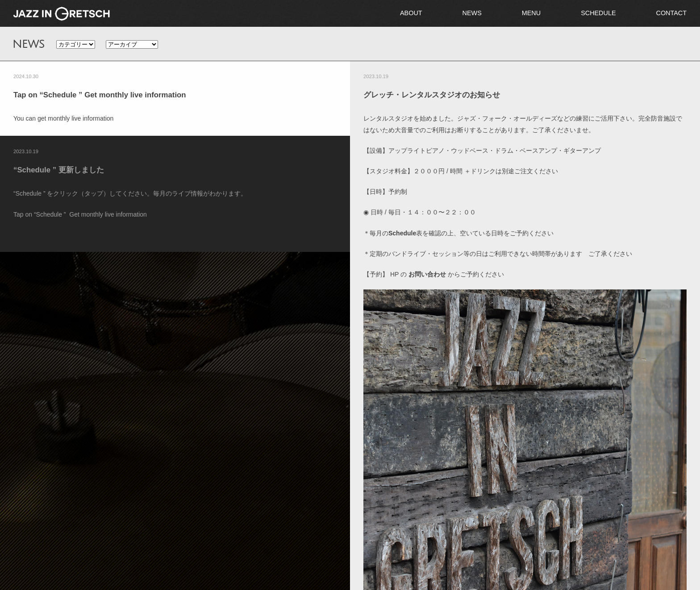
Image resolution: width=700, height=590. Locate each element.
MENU (531, 13)
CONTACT (671, 13)
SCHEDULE (598, 13)
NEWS (472, 13)
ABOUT (411, 13)
